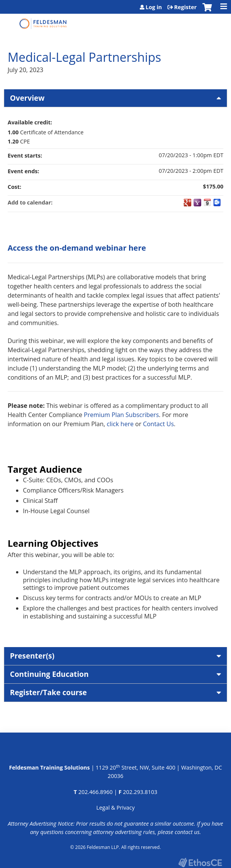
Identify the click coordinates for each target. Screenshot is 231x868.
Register (185, 7)
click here (120, 424)
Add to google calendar (187, 203)
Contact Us (158, 424)
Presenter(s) (32, 656)
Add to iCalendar (207, 202)
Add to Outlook (217, 203)
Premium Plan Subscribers (121, 415)
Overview (27, 98)
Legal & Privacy (115, 808)
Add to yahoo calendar (197, 203)
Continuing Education (49, 674)
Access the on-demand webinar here (77, 248)
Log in (154, 7)
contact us (187, 832)
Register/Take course (48, 692)
